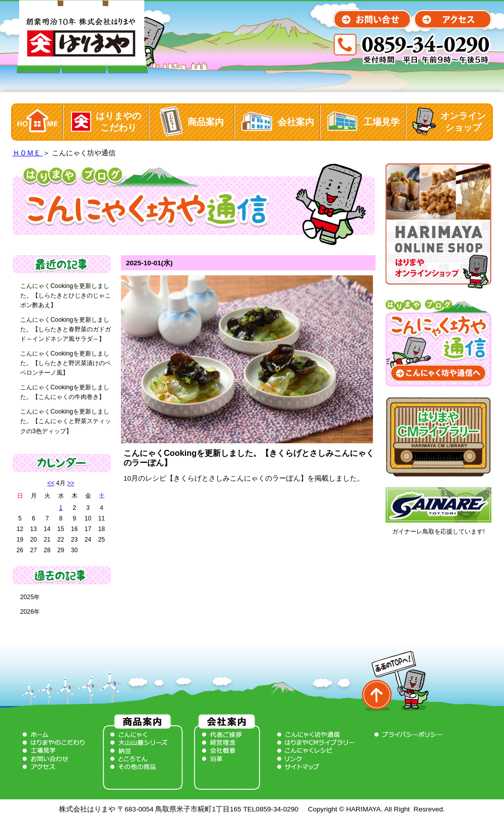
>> (71, 483)
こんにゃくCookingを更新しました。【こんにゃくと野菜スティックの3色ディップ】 (66, 421)
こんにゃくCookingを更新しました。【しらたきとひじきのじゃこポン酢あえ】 (66, 296)
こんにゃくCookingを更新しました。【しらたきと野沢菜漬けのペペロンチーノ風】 (66, 363)
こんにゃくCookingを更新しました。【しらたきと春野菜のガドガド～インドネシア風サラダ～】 (66, 329)
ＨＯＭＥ (28, 153)
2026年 (30, 612)
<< (51, 483)
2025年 (30, 597)
